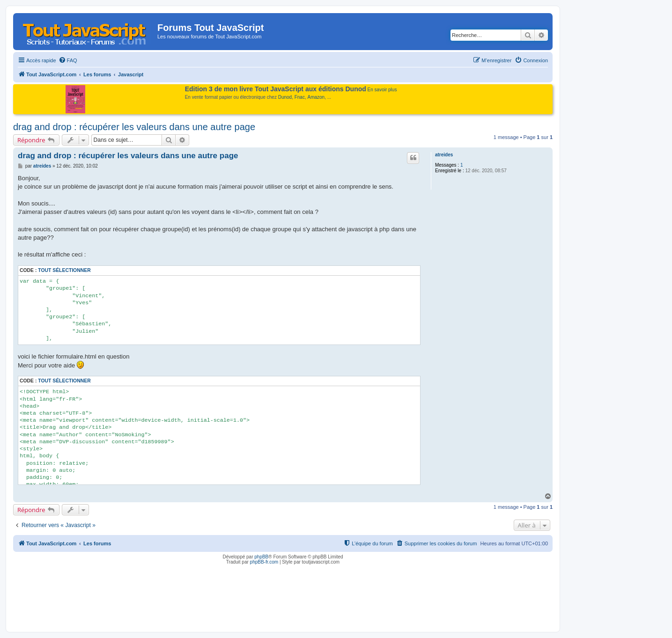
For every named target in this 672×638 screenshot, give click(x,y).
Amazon (316, 97)
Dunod (285, 97)
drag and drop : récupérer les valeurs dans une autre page (134, 127)
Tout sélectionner (64, 270)
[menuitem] (68, 60)
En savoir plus (382, 90)
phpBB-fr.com (264, 562)
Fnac (300, 97)
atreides (444, 155)
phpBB (261, 557)
